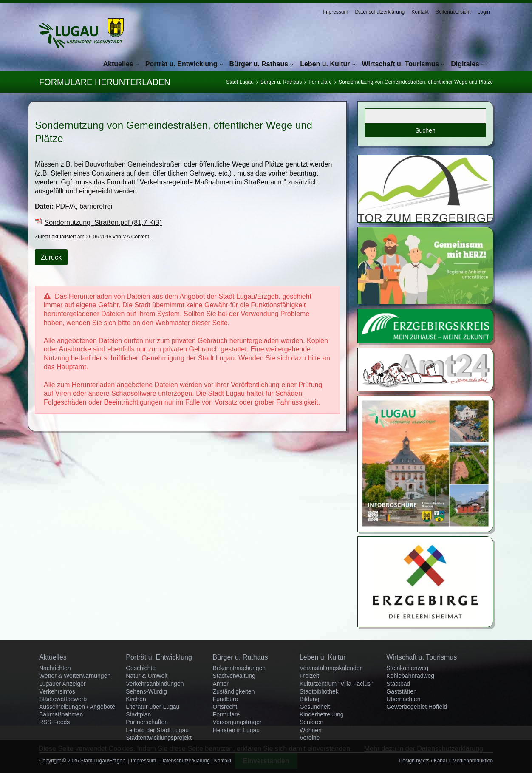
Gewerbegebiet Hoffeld (417, 707)
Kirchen (136, 699)
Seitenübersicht (453, 12)
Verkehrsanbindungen (155, 684)
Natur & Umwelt (147, 676)
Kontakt (420, 12)
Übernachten (403, 699)
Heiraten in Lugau (236, 730)
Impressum (335, 12)
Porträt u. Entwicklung (181, 64)
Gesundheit (315, 707)
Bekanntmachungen (239, 668)
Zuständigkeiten (234, 691)
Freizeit (309, 676)
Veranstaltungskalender (331, 668)
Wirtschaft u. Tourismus (401, 64)
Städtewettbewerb (63, 699)
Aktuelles (118, 64)
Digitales (465, 64)
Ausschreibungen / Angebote (77, 707)
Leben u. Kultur (325, 64)
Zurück (51, 257)
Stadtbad (398, 684)
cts (426, 761)
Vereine (310, 738)
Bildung (310, 699)
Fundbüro (226, 699)
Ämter (221, 684)
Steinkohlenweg (407, 668)
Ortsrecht (225, 707)
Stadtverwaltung (234, 676)
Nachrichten (55, 668)
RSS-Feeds (54, 722)
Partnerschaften (147, 722)
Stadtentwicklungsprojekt (159, 738)
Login (484, 12)
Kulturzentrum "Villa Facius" (336, 684)
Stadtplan (138, 714)
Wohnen (311, 730)
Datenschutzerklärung (380, 12)
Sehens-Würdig (146, 691)
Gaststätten (402, 691)
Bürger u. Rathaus (259, 64)
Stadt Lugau (240, 82)
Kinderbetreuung (322, 714)
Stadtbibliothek (319, 691)
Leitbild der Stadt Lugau (157, 730)
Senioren (311, 722)
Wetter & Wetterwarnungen (75, 676)
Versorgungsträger (237, 722)
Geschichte (141, 668)
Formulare (320, 82)
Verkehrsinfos (57, 691)
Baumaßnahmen (61, 714)
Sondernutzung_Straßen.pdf (103, 222)
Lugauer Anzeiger (62, 684)
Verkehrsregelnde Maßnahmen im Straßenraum (212, 182)
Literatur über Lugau (153, 707)
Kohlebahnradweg (410, 676)
